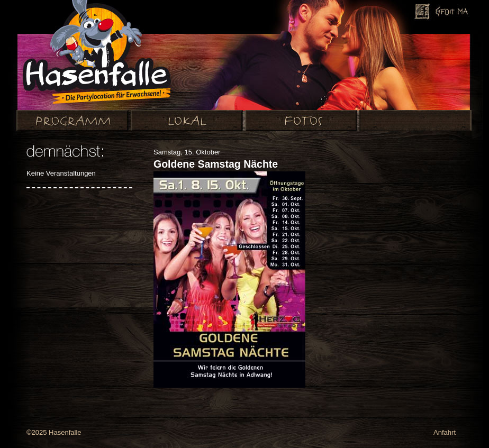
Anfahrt (445, 432)
